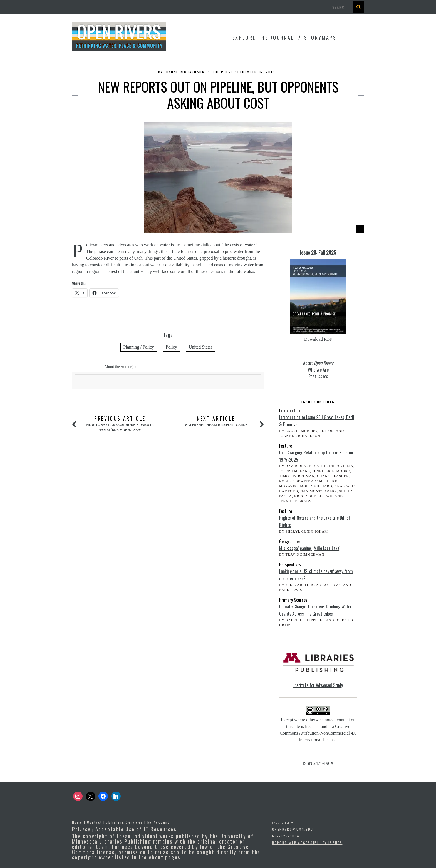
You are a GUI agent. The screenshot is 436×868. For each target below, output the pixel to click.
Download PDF (318, 339)
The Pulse (223, 72)
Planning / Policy (139, 347)
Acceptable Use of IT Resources (136, 829)
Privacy (81, 829)
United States (201, 347)
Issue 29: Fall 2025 (318, 252)
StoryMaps (320, 38)
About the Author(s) (120, 367)
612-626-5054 (286, 836)
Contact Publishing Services (115, 822)
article (174, 251)
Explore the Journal (263, 38)
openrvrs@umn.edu (293, 829)
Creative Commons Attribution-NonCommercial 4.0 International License (318, 733)
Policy (171, 347)
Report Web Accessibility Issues (307, 843)
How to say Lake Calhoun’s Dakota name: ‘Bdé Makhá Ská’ (120, 423)
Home (77, 822)
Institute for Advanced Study (318, 685)
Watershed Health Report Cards (216, 421)
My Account (158, 822)
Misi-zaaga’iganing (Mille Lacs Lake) (310, 548)
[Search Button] (358, 7)
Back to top (283, 822)
